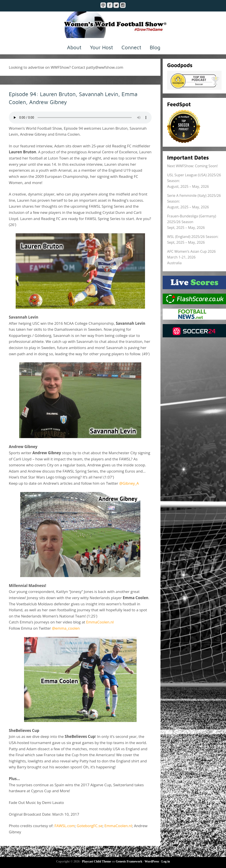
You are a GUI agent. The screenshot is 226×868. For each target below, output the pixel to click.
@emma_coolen (66, 628)
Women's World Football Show (113, 25)
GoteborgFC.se (90, 826)
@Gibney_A (129, 483)
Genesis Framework (129, 861)
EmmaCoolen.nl (100, 622)
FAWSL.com (65, 826)
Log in (166, 861)
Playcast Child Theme (97, 861)
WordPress (152, 861)
